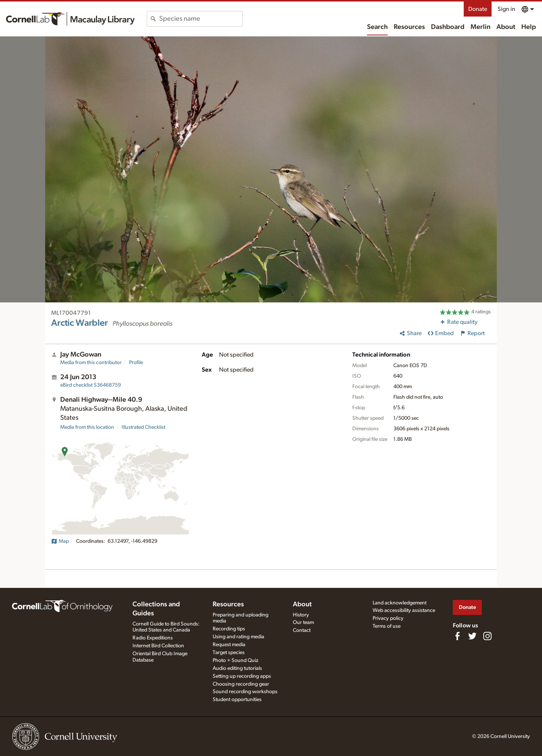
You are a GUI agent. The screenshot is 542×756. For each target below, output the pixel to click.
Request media (229, 645)
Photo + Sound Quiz (235, 660)
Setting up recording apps (242, 676)
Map (60, 541)
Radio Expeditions (153, 638)
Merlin (480, 27)
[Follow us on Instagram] (487, 636)
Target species (229, 653)
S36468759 (91, 385)
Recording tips (229, 629)
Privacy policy (388, 618)
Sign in (506, 9)
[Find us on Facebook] (457, 636)
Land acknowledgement (400, 603)
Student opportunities (237, 700)
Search (377, 27)
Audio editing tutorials (237, 668)
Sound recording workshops (245, 692)
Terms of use (387, 626)
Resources (409, 27)
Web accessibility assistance (404, 610)
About (506, 27)
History (301, 615)
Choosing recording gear (241, 684)
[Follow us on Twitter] (472, 636)
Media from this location (87, 427)
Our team (303, 622)
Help (529, 27)
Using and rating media (238, 637)
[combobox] (201, 19)
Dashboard (448, 27)
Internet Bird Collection (158, 646)
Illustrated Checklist (143, 427)
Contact (302, 630)
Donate (478, 9)
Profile (136, 363)
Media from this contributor (91, 363)
